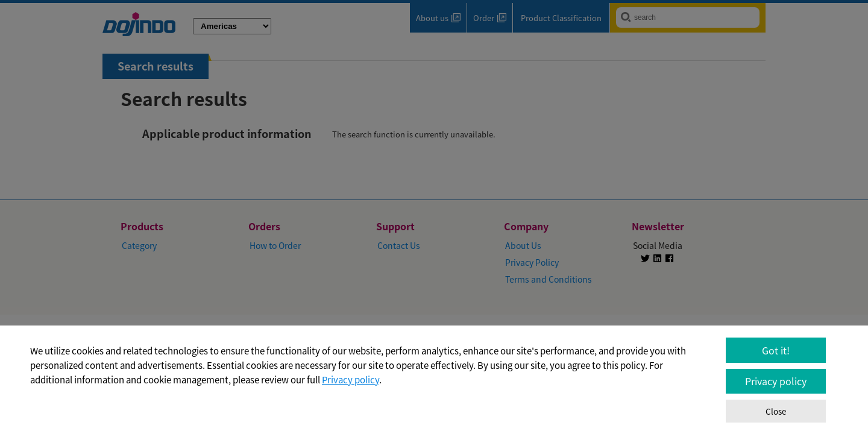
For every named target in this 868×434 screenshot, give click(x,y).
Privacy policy (351, 380)
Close (776, 411)
